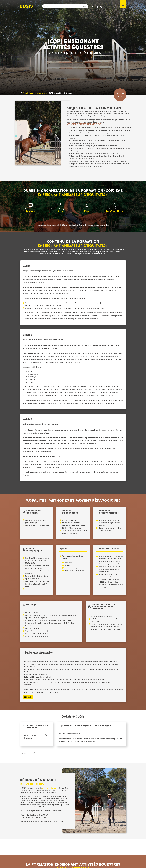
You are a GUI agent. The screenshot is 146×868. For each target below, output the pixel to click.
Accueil (25, 93)
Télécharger (50, 686)
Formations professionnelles (38, 93)
